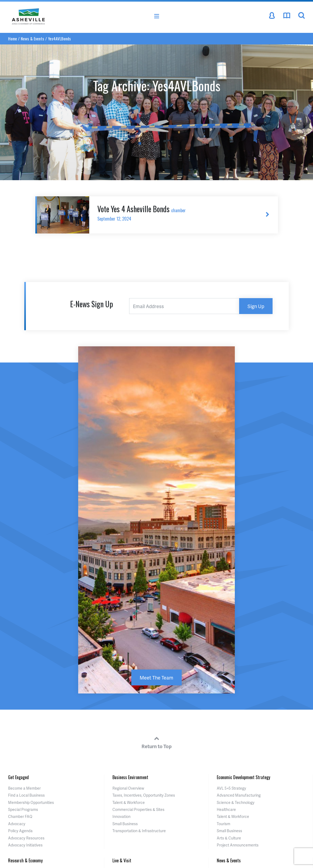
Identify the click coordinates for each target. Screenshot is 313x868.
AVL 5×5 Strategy (231, 788)
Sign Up (256, 306)
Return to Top (157, 742)
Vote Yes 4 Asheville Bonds (173, 213)
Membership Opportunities (31, 802)
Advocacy (17, 824)
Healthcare (226, 809)
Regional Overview (128, 788)
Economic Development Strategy (243, 777)
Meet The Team (156, 677)
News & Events (32, 39)
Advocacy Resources (26, 838)
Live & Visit (122, 860)
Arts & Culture (229, 838)
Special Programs (23, 809)
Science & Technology (236, 802)
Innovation (121, 816)
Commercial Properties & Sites (138, 809)
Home (13, 39)
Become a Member (24, 788)
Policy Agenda (20, 831)
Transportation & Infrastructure (139, 831)
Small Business (125, 824)
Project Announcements (238, 845)
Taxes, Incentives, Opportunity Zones (144, 795)
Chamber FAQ (20, 816)
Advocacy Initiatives (25, 845)
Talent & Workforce (129, 802)
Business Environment (130, 777)
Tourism (223, 824)
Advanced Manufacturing (239, 795)
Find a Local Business (26, 795)
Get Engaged (18, 777)
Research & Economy (25, 860)
